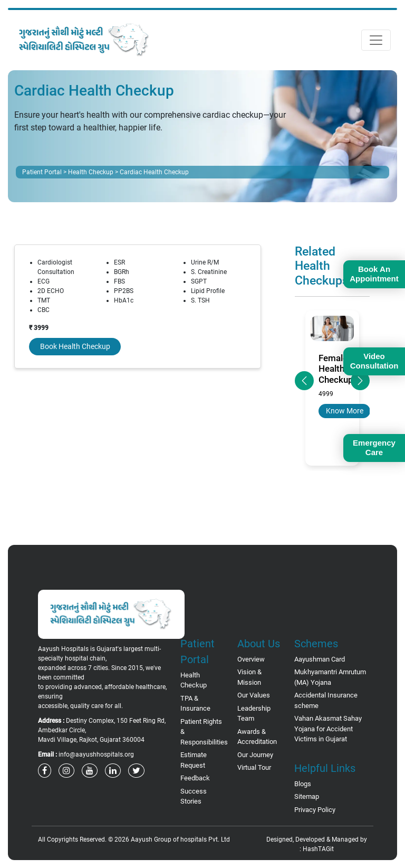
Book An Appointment (374, 274)
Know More (345, 411)
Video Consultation (374, 361)
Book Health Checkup (75, 346)
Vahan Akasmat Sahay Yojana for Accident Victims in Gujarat (328, 729)
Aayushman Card (320, 659)
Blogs (303, 784)
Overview (251, 659)
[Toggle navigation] (376, 40)
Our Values (254, 695)
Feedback (195, 778)
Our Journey (255, 755)
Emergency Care (374, 447)
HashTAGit (318, 849)
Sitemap (307, 796)
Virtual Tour (254, 767)
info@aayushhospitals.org (96, 754)
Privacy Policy (315, 810)
